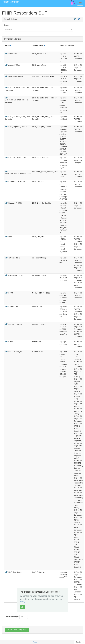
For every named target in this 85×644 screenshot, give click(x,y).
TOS (22, 602)
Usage (7, 25)
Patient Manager (10, 2)
